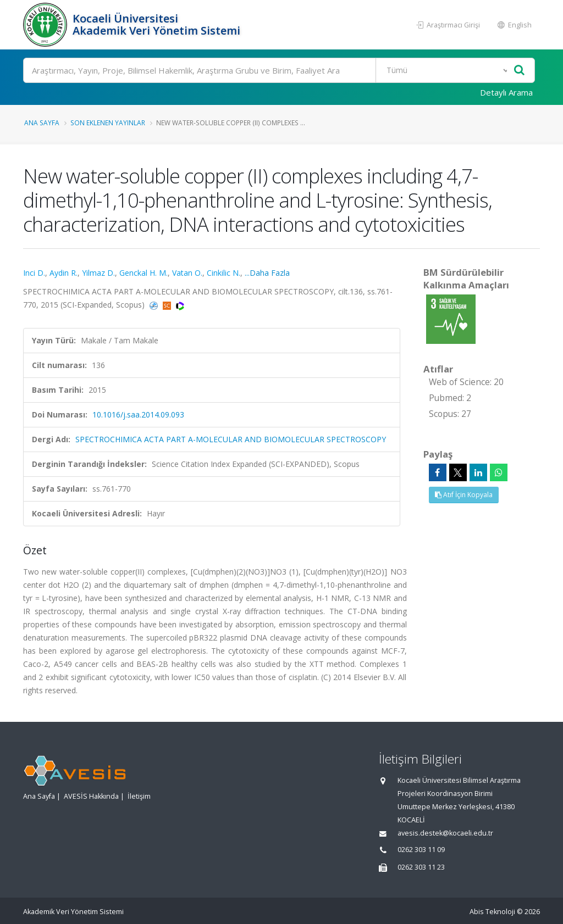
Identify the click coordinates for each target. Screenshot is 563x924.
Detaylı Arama (506, 92)
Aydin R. (64, 273)
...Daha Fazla (267, 273)
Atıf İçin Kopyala (464, 495)
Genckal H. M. (143, 273)
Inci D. (34, 273)
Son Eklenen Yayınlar (108, 123)
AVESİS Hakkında (91, 796)
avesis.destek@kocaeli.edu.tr (445, 833)
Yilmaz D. (98, 273)
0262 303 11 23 (421, 867)
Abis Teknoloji (492, 912)
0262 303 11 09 (421, 850)
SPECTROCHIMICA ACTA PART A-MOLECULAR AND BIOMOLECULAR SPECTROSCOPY (231, 439)
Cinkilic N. (223, 273)
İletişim (139, 796)
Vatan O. (187, 273)
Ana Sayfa (42, 123)
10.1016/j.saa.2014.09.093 (138, 414)
